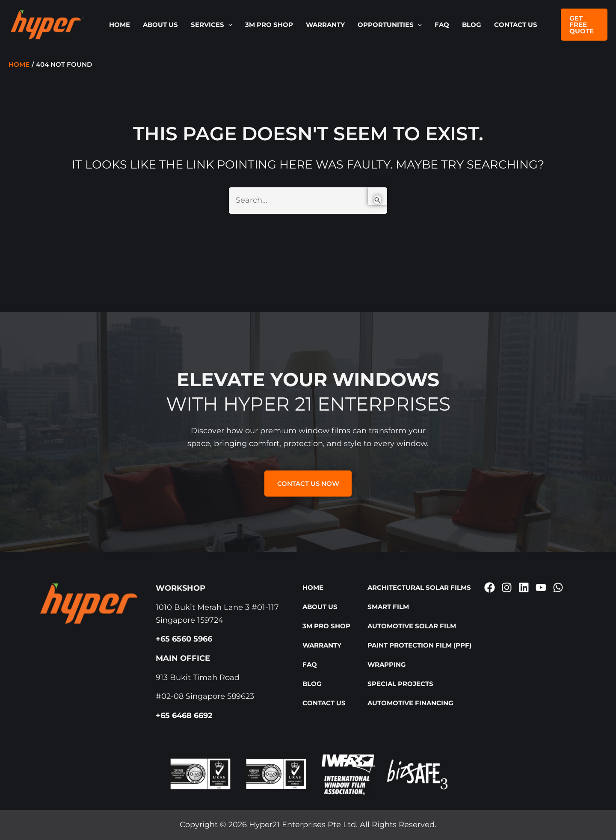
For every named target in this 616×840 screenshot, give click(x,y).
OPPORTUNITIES (390, 25)
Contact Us (516, 25)
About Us (160, 25)
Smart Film (388, 607)
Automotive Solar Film (412, 626)
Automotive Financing (410, 703)
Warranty (325, 25)
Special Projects (400, 684)
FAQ (442, 25)
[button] (228, 25)
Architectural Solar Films (419, 587)
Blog (472, 25)
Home (120, 25)
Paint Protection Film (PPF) (419, 645)
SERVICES (212, 25)
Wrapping (387, 664)
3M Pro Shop (269, 25)
